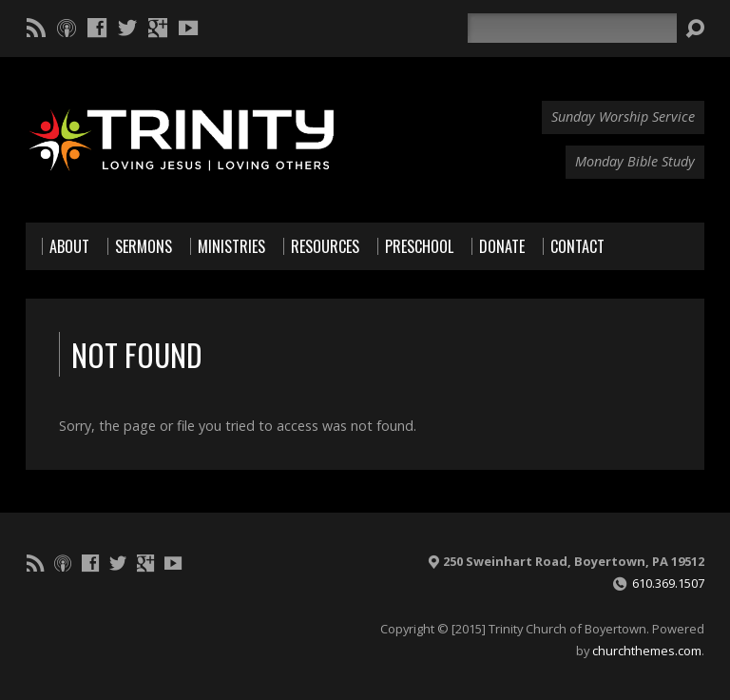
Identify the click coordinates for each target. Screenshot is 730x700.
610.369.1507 (668, 583)
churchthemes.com (647, 651)
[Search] (572, 28)
